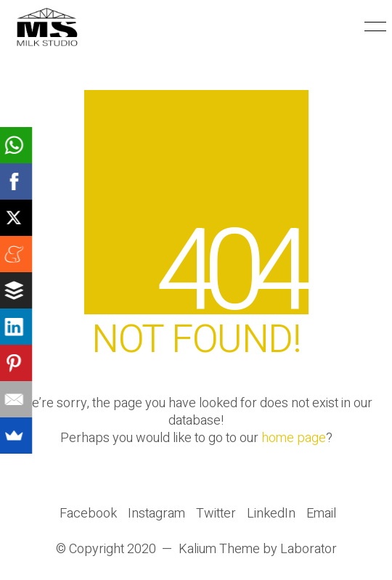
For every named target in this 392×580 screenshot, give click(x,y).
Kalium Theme (219, 550)
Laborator (309, 550)
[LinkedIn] (271, 514)
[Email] (321, 514)
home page (294, 438)
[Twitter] (216, 514)
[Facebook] (88, 514)
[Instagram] (156, 514)
